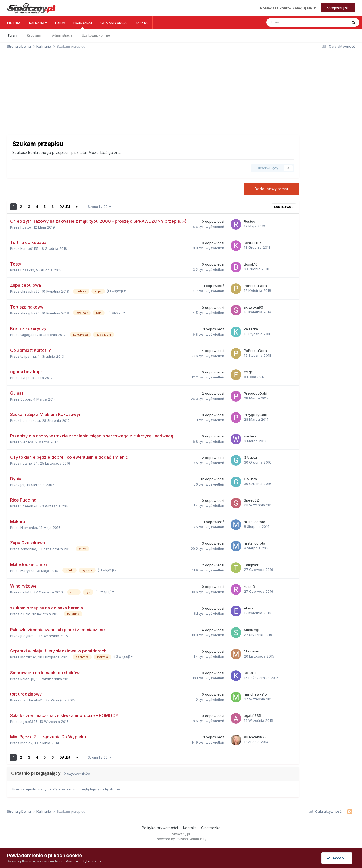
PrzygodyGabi (255, 393)
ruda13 (26, 592)
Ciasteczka (211, 828)
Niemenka (29, 528)
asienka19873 (255, 737)
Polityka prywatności (160, 828)
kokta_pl (27, 679)
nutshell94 (29, 463)
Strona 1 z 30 (99, 207)
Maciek (26, 743)
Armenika (28, 549)
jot (22, 485)
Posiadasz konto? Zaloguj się (288, 8)
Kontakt (190, 828)
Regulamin (35, 35)
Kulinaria (38, 23)
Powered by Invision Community (181, 839)
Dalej (65, 207)
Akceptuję (338, 858)
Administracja (62, 35)
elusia (25, 614)
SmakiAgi (251, 630)
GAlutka (250, 457)
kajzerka (251, 329)
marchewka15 (32, 700)
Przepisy (14, 23)
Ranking (142, 23)
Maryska (28, 571)
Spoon (26, 399)
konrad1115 (29, 248)
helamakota (30, 420)
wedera (27, 442)
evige (25, 378)
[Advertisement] (181, 94)
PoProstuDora (255, 286)
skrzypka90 (30, 291)
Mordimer (28, 657)
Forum (60, 23)
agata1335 (29, 722)
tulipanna (28, 356)
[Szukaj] (296, 22)
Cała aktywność (114, 23)
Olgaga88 (29, 335)
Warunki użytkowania (84, 861)
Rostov (26, 227)
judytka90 (29, 636)
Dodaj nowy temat (271, 189)
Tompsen (252, 565)
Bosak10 (27, 270)
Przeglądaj (83, 25)
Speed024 (29, 506)
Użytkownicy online (96, 35)
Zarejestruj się (338, 8)
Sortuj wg (284, 207)
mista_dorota (255, 522)
